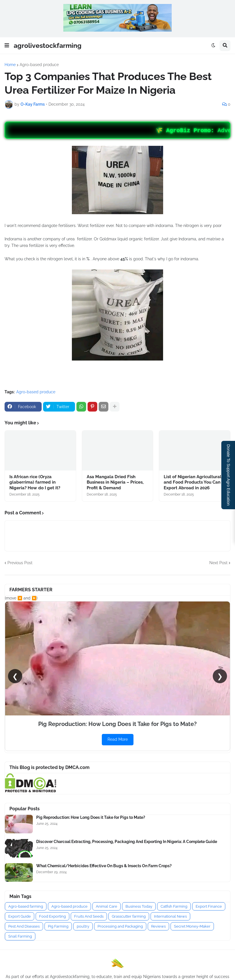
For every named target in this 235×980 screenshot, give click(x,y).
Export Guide (20, 916)
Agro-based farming (26, 906)
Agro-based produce (39, 65)
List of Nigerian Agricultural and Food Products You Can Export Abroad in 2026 (193, 482)
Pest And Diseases (24, 926)
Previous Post (20, 563)
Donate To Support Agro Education (228, 475)
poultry (83, 926)
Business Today (139, 906)
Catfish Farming (174, 906)
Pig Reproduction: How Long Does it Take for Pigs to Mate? (91, 817)
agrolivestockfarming (48, 45)
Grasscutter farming (129, 916)
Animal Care (107, 906)
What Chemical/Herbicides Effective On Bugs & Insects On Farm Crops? (104, 866)
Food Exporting (52, 916)
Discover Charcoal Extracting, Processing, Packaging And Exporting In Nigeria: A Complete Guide (127, 842)
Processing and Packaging (120, 926)
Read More (118, 739)
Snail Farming (20, 936)
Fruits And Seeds (89, 916)
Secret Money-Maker (192, 926)
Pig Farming (58, 926)
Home (10, 65)
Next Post (218, 563)
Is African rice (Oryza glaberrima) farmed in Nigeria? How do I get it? (35, 482)
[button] (7, 46)
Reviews (158, 926)
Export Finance (209, 906)
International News (170, 916)
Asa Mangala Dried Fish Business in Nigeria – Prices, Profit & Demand (115, 482)
